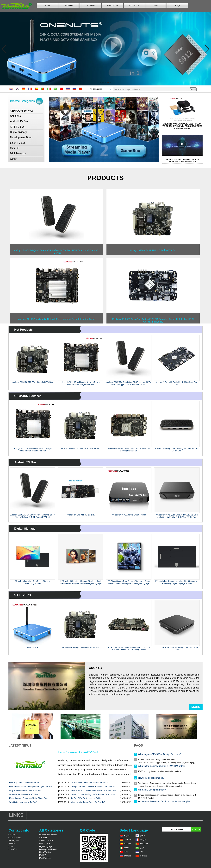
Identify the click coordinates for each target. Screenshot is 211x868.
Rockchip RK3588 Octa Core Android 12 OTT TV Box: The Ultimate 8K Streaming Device (129, 649)
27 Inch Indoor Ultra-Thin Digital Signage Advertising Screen (33, 582)
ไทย (141, 852)
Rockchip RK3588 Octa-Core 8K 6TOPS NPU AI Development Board (129, 450)
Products (69, 6)
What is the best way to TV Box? (23, 802)
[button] (100, 83)
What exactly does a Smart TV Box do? (88, 802)
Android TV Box (19, 121)
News (156, 6)
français (143, 840)
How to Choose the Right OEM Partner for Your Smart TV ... (94, 794)
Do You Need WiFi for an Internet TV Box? (89, 783)
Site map (12, 844)
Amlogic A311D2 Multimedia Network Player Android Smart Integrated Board (81, 383)
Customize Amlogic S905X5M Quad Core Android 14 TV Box (177, 450)
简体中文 (143, 856)
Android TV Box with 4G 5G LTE (81, 515)
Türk (126, 852)
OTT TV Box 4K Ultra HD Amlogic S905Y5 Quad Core (177, 649)
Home (47, 6)
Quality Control (15, 838)
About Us (91, 6)
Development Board (22, 137)
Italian (126, 848)
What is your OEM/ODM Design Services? (159, 756)
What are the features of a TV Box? (25, 794)
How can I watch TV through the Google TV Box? (31, 787)
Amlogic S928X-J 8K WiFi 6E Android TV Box (81, 449)
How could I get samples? (151, 779)
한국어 (143, 836)
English (127, 836)
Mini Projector (18, 153)
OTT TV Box (17, 127)
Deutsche (128, 840)
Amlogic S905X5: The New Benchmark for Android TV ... (94, 787)
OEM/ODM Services (22, 111)
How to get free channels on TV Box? (25, 783)
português (144, 844)
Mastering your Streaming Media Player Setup (29, 798)
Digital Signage (19, 132)
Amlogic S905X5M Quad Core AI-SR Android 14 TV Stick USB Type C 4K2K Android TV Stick (129, 383)
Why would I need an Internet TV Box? (26, 790)
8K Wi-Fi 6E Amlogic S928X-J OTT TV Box (81, 647)
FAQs (178, 6)
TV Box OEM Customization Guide (86, 798)
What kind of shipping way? (152, 791)
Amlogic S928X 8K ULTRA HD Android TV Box (33, 382)
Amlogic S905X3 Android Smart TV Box (129, 515)
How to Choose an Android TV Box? (78, 752)
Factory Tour (112, 6)
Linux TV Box (18, 143)
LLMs (11, 846)
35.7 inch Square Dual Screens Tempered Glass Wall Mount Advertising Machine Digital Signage (129, 582)
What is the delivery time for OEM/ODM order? (162, 767)
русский (127, 856)
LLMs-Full (13, 849)
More (196, 707)
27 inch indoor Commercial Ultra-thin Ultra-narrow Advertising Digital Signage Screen (177, 582)
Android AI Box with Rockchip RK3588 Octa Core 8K (177, 383)
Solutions (15, 116)
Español (127, 844)
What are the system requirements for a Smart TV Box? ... (94, 790)
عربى (142, 848)
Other (13, 159)
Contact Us (134, 6)
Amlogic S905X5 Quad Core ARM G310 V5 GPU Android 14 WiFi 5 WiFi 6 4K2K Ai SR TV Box (177, 516)
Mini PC (15, 148)
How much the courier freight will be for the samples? (165, 803)
